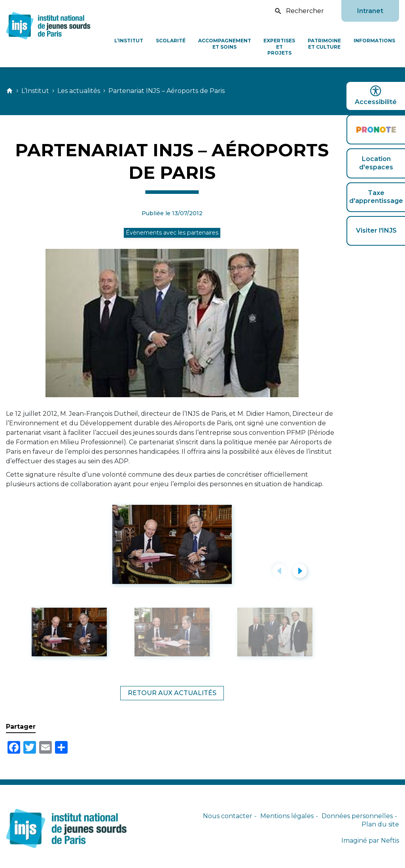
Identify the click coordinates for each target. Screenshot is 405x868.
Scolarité (171, 41)
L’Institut (129, 41)
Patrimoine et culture (324, 44)
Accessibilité (376, 96)
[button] (280, 571)
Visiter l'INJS (376, 230)
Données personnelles (357, 816)
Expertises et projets (279, 47)
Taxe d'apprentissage (376, 197)
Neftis (390, 841)
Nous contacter (228, 816)
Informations (374, 41)
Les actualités (79, 91)
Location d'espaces (376, 163)
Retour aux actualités (172, 693)
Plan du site (380, 824)
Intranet (370, 11)
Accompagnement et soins (225, 44)
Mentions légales (287, 816)
